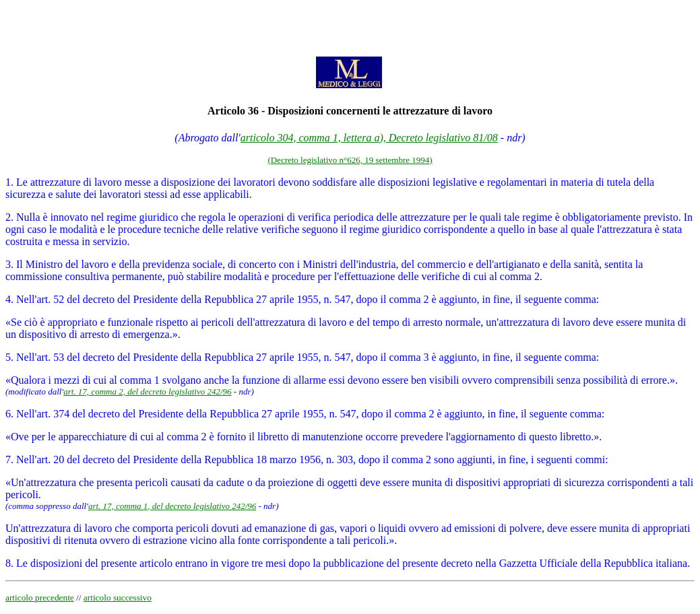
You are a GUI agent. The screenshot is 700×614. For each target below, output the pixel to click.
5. (9, 357)
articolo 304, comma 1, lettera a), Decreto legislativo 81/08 (369, 138)
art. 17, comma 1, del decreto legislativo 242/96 (172, 506)
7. (9, 459)
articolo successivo (118, 598)
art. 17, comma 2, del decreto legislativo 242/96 (147, 391)
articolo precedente (40, 598)
